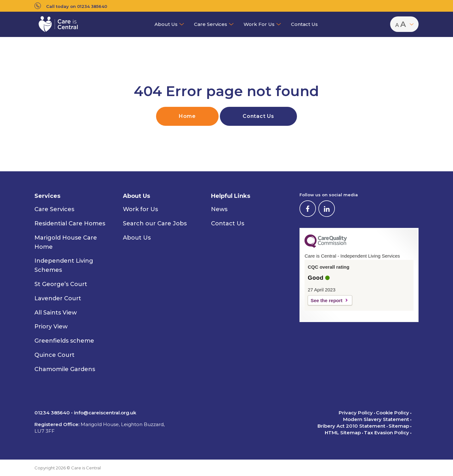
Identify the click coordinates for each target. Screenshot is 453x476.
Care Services (211, 24)
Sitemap (399, 426)
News (219, 209)
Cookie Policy (393, 413)
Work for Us (259, 24)
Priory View (51, 326)
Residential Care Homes (70, 223)
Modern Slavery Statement (376, 419)
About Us (166, 24)
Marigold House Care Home (66, 242)
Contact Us (304, 24)
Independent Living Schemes (64, 265)
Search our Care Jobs (155, 223)
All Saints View (56, 313)
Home (187, 116)
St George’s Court (61, 284)
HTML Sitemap (343, 433)
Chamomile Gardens (65, 369)
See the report (326, 300)
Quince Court (54, 355)
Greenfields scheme (64, 341)
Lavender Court (58, 298)
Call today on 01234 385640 (71, 6)
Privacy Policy (356, 413)
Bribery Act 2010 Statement (351, 426)
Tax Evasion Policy (387, 433)
